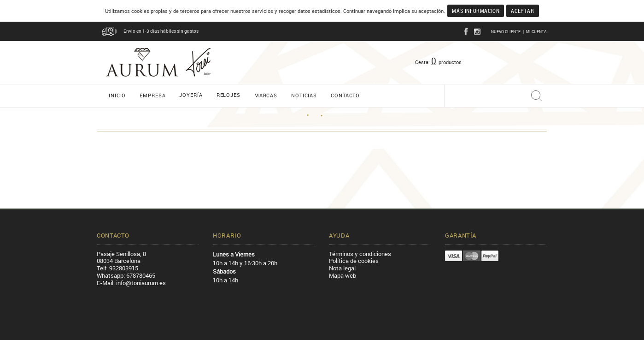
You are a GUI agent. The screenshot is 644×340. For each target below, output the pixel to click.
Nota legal (342, 268)
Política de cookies (354, 261)
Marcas (266, 95)
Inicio (117, 95)
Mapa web (342, 276)
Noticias (304, 95)
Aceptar (522, 11)
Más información (476, 11)
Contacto (345, 95)
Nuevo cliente (506, 31)
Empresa (152, 95)
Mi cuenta (536, 31)
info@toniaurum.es (141, 283)
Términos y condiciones (360, 254)
